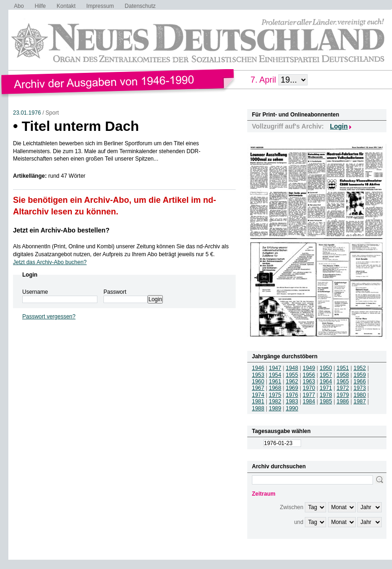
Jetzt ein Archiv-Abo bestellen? (61, 230)
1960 (258, 381)
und (299, 522)
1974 (258, 395)
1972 (343, 388)
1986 (343, 401)
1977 (309, 395)
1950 (326, 368)
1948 (292, 368)
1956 (309, 375)
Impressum (100, 6)
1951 (343, 368)
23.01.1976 (27, 113)
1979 (343, 395)
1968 (275, 388)
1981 (258, 401)
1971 (326, 388)
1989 (275, 408)
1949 (309, 368)
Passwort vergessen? (49, 317)
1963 (309, 381)
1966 (360, 381)
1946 (258, 368)
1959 (360, 375)
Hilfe (40, 6)
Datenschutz (140, 6)
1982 (275, 401)
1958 (343, 375)
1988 (258, 408)
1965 (343, 381)
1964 (326, 381)
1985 (326, 401)
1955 (292, 375)
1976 (292, 395)
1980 (360, 395)
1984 (309, 401)
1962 (292, 381)
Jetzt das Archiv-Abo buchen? (50, 262)
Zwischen (292, 507)
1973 (360, 388)
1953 (258, 375)
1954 (275, 375)
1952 (360, 368)
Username (35, 292)
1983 (292, 401)
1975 (275, 395)
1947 (275, 368)
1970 (309, 388)
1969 (292, 388)
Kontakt (66, 6)
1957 (326, 375)
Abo (19, 6)
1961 (275, 381)
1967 (258, 388)
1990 (292, 408)
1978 (326, 395)
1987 (360, 401)
